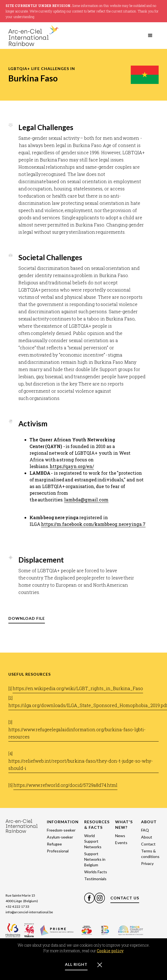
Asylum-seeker (60, 837)
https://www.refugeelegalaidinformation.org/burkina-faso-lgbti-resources (77, 733)
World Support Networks (93, 841)
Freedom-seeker (61, 830)
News (120, 836)
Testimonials (95, 879)
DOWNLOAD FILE (27, 618)
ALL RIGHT (76, 964)
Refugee (54, 844)
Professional (58, 851)
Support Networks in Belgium (95, 859)
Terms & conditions (150, 854)
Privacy (147, 863)
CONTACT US (125, 898)
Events (121, 843)
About (147, 837)
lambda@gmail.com (86, 500)
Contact (148, 844)
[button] (150, 36)
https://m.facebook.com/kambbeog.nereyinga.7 (93, 524)
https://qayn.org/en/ (72, 466)
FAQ (145, 830)
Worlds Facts (96, 872)
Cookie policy (110, 951)
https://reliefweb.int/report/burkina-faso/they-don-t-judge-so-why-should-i (81, 764)
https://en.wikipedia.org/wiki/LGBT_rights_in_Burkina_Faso (78, 688)
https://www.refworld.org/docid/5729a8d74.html (65, 785)
